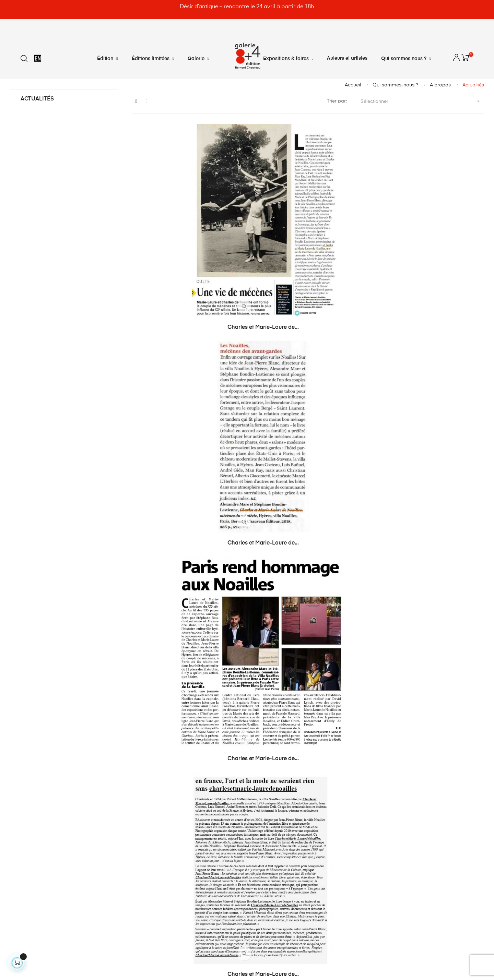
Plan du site (267, 854)
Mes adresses (146, 817)
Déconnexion (146, 854)
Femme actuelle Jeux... (430, 690)
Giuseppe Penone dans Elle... (308, 690)
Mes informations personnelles (165, 829)
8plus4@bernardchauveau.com (61, 893)
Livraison (264, 804)
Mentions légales (273, 829)
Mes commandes (150, 792)
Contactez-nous (272, 792)
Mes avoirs (143, 804)
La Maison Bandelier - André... (430, 545)
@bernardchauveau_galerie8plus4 (72, 907)
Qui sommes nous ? (277, 841)
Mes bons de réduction (157, 841)
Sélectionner (422, 101)
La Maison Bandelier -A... (308, 545)
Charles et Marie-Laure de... (186, 256)
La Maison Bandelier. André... (186, 690)
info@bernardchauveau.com (57, 879)
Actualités (37, 99)
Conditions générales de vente (289, 817)
